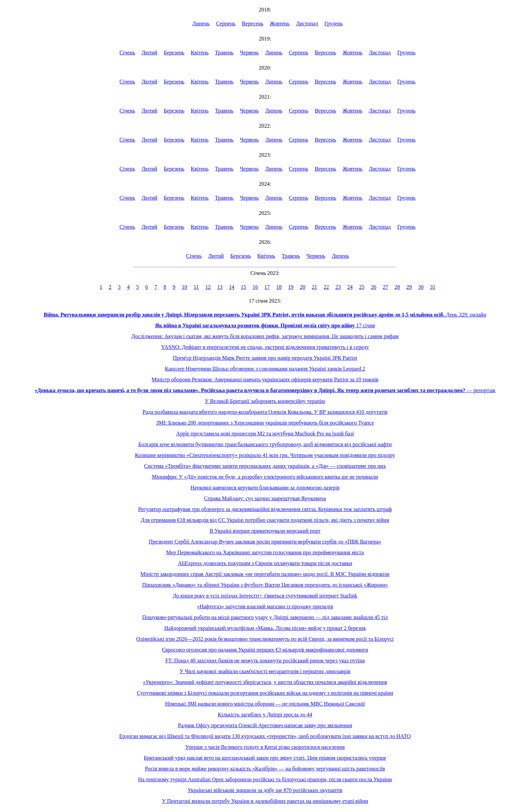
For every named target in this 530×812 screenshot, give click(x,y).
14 (232, 287)
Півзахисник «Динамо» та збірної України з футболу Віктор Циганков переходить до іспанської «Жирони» (265, 585)
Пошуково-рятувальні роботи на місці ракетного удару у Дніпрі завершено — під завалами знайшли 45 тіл (265, 617)
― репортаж (265, 390)
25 (362, 287)
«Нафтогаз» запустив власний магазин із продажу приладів (265, 606)
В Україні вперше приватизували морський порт (265, 531)
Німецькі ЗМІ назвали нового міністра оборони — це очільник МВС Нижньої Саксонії (265, 704)
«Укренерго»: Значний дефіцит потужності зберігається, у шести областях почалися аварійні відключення (265, 682)
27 (385, 287)
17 (267, 287)
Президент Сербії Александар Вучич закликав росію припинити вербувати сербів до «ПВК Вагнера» (265, 542)
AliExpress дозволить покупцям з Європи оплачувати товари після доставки (265, 563)
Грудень (334, 23)
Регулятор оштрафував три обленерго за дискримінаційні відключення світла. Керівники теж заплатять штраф (265, 509)
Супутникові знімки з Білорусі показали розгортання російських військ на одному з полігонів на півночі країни (265, 693)
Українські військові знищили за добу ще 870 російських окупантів (265, 790)
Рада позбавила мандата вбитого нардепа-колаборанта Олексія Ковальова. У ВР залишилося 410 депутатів (265, 412)
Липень (201, 23)
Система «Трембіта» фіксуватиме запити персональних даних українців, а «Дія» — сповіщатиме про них (265, 466)
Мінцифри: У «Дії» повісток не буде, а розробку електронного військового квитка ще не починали (265, 477)
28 (397, 287)
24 (350, 287)
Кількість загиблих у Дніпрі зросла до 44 (265, 715)
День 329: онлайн (265, 315)
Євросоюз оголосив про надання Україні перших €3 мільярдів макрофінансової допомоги (265, 650)
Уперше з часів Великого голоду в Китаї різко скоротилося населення (265, 747)
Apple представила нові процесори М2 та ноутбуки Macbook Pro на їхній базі (265, 434)
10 (185, 287)
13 (220, 287)
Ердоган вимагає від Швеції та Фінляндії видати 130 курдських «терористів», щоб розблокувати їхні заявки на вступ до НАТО (265, 736)
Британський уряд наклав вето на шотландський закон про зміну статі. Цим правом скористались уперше (265, 758)
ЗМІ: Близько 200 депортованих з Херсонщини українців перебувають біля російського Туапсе (265, 423)
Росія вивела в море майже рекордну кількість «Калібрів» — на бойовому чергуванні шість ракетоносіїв (265, 769)
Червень (249, 53)
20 (303, 287)
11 (196, 287)
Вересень (253, 23)
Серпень (226, 23)
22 (326, 287)
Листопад (307, 23)
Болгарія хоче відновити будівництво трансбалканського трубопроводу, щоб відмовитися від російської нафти (265, 444)
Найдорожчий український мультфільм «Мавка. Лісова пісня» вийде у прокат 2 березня (265, 628)
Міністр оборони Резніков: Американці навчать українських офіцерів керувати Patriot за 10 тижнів (265, 379)
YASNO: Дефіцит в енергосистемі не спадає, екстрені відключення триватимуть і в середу (265, 347)
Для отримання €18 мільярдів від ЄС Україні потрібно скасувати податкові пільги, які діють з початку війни (265, 520)
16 (255, 287)
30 (421, 287)
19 (291, 287)
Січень (127, 53)
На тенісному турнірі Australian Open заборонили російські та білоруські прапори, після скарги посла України (265, 779)
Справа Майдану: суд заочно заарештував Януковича (265, 498)
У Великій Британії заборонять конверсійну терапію (265, 401)
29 (409, 287)
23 (338, 287)
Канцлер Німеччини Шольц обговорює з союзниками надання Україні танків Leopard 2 (265, 369)
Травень (224, 53)
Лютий (150, 53)
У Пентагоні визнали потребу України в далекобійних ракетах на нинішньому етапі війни (265, 801)
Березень (174, 53)
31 (433, 287)
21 (314, 287)
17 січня (265, 325)
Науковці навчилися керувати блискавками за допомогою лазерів (265, 488)
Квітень (200, 53)
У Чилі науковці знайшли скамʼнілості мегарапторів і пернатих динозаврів (265, 671)
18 (279, 287)
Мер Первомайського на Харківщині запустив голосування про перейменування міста (265, 552)
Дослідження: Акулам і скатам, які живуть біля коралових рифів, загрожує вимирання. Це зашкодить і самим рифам (265, 336)
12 (208, 287)
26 (374, 287)
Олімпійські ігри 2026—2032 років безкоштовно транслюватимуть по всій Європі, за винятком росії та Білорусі (265, 639)
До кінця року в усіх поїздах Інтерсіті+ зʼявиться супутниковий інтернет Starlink (265, 596)
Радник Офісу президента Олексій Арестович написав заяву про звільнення (265, 725)
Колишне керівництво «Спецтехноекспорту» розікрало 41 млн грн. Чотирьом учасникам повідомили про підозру (265, 455)
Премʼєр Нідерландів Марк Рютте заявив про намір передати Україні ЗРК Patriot (265, 358)
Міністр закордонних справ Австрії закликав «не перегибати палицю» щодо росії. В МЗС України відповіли (265, 574)
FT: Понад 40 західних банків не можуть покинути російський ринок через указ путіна (265, 661)
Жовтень (280, 23)
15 (243, 287)
